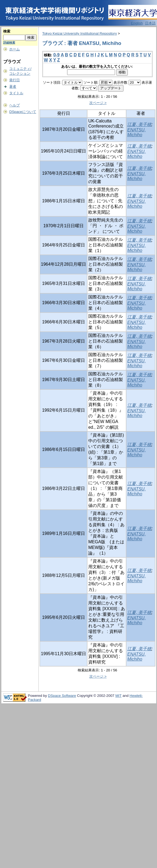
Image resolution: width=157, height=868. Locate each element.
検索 (7, 31)
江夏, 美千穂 (139, 124)
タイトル (16, 93)
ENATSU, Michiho (136, 132)
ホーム (14, 49)
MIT (118, 696)
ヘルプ (14, 105)
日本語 (150, 23)
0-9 (56, 55)
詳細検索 (9, 43)
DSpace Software (62, 696)
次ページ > (98, 103)
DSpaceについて (23, 112)
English (137, 23)
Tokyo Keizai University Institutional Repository (80, 33)
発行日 (14, 80)
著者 (13, 87)
